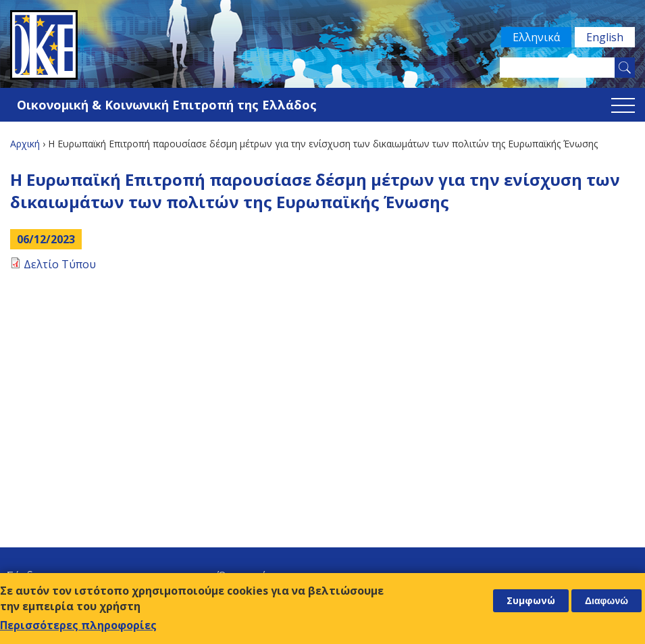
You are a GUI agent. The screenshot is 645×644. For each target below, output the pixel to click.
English (605, 37)
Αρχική (25, 144)
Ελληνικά (536, 37)
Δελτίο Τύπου (60, 264)
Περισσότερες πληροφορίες (78, 625)
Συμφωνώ (531, 600)
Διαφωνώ (607, 601)
